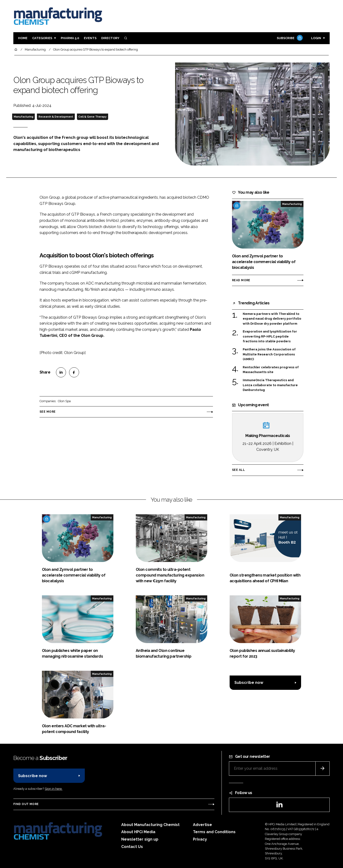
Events (90, 38)
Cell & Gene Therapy (92, 117)
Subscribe (289, 38)
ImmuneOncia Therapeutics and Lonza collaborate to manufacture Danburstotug (270, 385)
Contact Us (132, 847)
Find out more (26, 804)
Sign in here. (54, 789)
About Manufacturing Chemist (150, 825)
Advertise (202, 825)
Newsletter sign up (140, 839)
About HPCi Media (138, 832)
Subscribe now (249, 683)
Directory (110, 38)
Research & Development (56, 117)
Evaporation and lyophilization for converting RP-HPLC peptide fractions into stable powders (270, 336)
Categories (42, 38)
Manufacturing (24, 117)
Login (316, 38)
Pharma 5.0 (70, 38)
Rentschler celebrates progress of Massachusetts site (271, 370)
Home (23, 38)
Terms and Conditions (214, 832)
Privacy (200, 839)
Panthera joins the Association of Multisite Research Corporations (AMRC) (269, 354)
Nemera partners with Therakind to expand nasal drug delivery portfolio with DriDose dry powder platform (272, 319)
